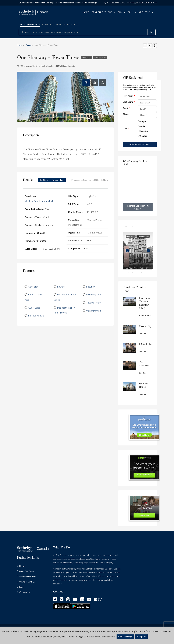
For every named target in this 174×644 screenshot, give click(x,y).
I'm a (126, 128)
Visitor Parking (93, 309)
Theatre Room (94, 302)
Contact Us (25, 592)
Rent (59, 24)
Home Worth (71, 24)
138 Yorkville (145, 344)
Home (86, 12)
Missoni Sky (145, 326)
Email (126, 108)
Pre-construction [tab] (30, 24)
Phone (127, 114)
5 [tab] (148, 273)
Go (152, 32)
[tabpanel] (138, 251)
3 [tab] (139, 273)
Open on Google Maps (52, 180)
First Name (129, 96)
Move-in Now (102, 58)
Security (90, 286)
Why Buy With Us (28, 576)
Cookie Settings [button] (125, 637)
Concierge (33, 286)
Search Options (102, 12)
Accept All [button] (141, 637)
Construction (143, 236)
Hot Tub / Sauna (36, 314)
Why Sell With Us (27, 582)
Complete (87, 58)
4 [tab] (143, 273)
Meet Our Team (27, 571)
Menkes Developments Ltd (39, 201)
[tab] (86, 83)
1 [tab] (130, 273)
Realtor (144, 136)
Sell (131, 12)
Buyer (143, 122)
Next (148, 251)
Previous (127, 251)
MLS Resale (47, 24)
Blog (21, 587)
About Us (145, 12)
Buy (120, 12)
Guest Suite (34, 306)
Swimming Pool (94, 294)
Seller (143, 126)
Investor (144, 131)
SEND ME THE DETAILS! (140, 144)
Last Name (129, 102)
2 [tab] (135, 273)
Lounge (61, 286)
